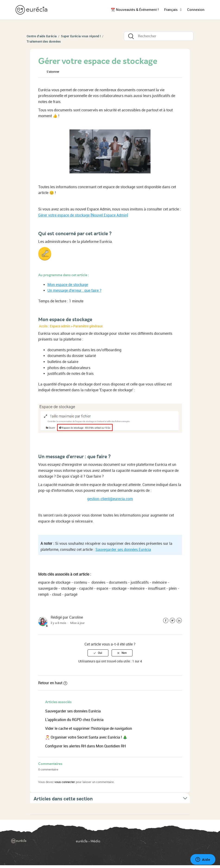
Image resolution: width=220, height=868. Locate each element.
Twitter (172, 621)
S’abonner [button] (53, 72)
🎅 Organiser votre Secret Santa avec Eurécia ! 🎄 (86, 737)
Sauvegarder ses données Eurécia (123, 550)
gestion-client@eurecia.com (110, 499)
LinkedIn (179, 621)
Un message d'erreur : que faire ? (74, 290)
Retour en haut (53, 683)
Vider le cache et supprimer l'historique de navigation (89, 729)
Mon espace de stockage (68, 285)
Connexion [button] (196, 10)
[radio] (98, 653)
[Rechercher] (159, 36)
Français (171, 10)
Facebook (166, 621)
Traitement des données (44, 42)
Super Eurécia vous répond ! (81, 36)
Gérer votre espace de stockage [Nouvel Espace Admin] (83, 215)
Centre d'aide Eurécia (42, 36)
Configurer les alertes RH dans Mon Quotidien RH (85, 746)
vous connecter (65, 782)
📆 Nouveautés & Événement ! (135, 10)
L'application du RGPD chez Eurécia (74, 720)
